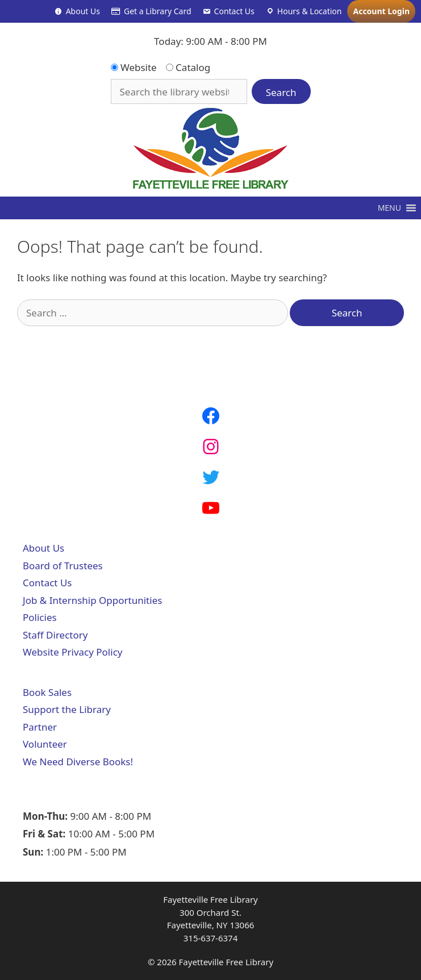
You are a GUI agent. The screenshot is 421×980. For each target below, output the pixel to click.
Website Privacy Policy (72, 652)
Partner (40, 727)
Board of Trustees (63, 566)
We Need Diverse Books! (78, 762)
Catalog (188, 67)
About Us (83, 11)
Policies (40, 617)
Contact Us (234, 11)
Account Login (381, 11)
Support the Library (67, 709)
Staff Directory (55, 635)
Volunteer (45, 744)
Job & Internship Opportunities (92, 600)
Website (134, 67)
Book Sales (47, 692)
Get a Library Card (158, 11)
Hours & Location (310, 11)
